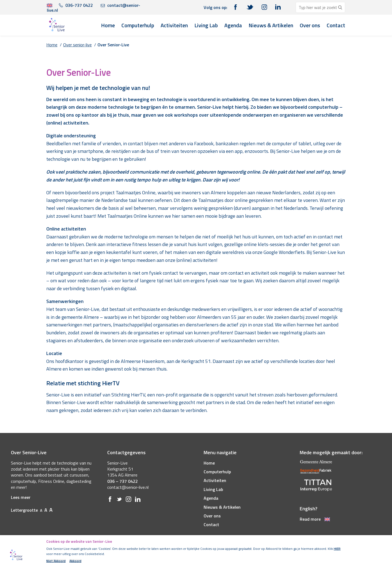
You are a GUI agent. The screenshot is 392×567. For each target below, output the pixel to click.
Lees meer (21, 497)
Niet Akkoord (56, 561)
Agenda (233, 25)
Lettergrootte (32, 510)
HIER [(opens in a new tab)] (337, 549)
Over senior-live (77, 45)
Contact (336, 25)
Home (108, 25)
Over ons (310, 25)
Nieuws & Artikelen (271, 25)
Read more (315, 519)
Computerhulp (138, 25)
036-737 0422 (76, 5)
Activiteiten (174, 25)
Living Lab (206, 25)
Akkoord (75, 561)
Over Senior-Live (113, 45)
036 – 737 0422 (122, 481)
